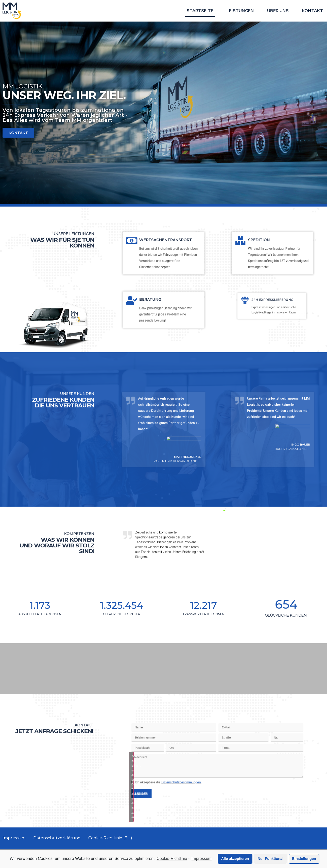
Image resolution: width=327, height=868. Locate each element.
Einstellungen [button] (304, 859)
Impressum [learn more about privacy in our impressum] (202, 858)
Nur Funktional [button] (271, 859)
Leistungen (240, 11)
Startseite (200, 11)
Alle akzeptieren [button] (235, 859)
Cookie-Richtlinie (172, 858)
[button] (18, 133)
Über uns (278, 11)
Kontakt (312, 11)
